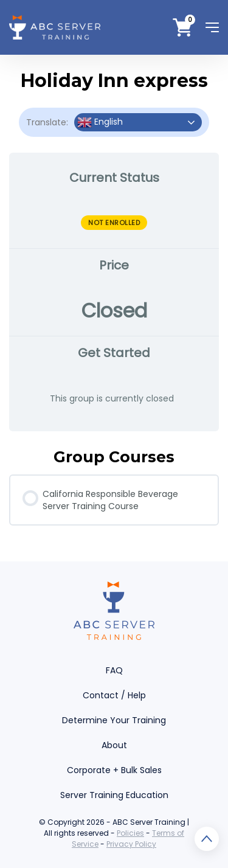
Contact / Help (114, 695)
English (100, 122)
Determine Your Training (114, 720)
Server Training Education (114, 795)
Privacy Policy (131, 844)
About (114, 745)
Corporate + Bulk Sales (114, 770)
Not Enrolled (114, 223)
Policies (130, 833)
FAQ (114, 670)
